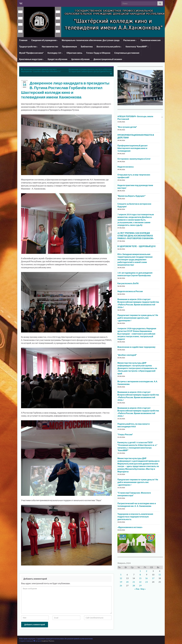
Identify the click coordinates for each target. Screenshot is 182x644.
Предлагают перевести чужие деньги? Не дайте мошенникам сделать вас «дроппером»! (138, 318)
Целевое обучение (80, 59)
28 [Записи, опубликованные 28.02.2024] (134, 585)
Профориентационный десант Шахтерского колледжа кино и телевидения (133, 148)
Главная (23, 40)
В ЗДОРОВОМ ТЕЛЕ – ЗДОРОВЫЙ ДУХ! (137, 246)
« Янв (137, 589)
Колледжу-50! (55, 53)
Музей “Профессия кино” (31, 53)
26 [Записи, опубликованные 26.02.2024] (121, 585)
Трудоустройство (29, 47)
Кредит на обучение (58, 59)
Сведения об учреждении (45, 40)
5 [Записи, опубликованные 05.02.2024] (121, 575)
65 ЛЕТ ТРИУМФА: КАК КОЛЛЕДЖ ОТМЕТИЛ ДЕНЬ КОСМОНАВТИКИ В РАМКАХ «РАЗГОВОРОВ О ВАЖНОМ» (136, 236)
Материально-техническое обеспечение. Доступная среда (91, 40)
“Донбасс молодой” (127, 355)
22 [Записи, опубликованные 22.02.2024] (140, 582)
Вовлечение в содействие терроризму (136, 347)
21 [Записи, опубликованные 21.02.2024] (134, 582)
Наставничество (50, 47)
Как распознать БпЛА (128, 283)
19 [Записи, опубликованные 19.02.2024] (121, 582)
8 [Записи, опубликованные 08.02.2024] (140, 575)
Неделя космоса (125, 167)
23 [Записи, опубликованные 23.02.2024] (146, 582)
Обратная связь (74, 53)
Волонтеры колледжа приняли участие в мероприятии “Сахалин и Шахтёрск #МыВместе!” (41, 70)
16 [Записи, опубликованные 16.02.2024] (146, 578)
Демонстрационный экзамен (108, 59)
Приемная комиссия (151, 40)
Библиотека (87, 47)
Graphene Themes (48, 641)
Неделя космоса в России (130, 291)
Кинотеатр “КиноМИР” (137, 47)
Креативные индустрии (32, 59)
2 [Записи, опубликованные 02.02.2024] (147, 571)
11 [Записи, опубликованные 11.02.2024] (160, 575)
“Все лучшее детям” (127, 127)
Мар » (143, 589)
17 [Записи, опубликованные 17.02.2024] (153, 578)
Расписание (130, 40)
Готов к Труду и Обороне (98, 53)
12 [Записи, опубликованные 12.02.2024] (121, 578)
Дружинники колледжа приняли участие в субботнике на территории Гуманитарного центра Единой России (90, 70)
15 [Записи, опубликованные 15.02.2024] (140, 578)
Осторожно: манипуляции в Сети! (134, 159)
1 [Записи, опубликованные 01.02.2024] (140, 571)
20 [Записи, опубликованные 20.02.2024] (127, 582)
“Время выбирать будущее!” (132, 196)
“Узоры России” (125, 434)
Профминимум (69, 47)
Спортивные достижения (127, 53)
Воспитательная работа (109, 47)
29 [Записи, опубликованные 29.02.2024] (140, 585)
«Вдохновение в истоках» (130, 527)
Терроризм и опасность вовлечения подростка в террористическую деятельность (135, 517)
